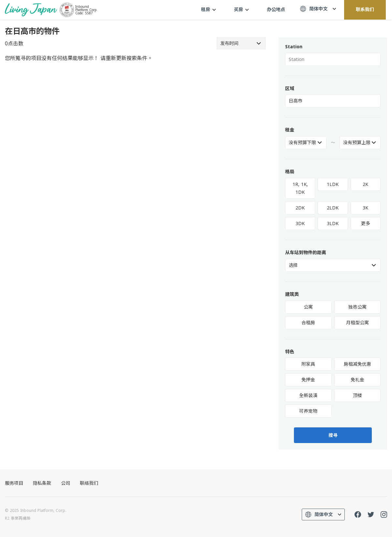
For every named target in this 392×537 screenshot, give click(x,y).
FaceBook (358, 514)
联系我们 (365, 9)
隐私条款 (42, 483)
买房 (241, 9)
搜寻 (333, 435)
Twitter (371, 514)
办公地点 (276, 9)
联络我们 (89, 483)
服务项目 (14, 483)
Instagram (384, 514)
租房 (208, 9)
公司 (65, 483)
